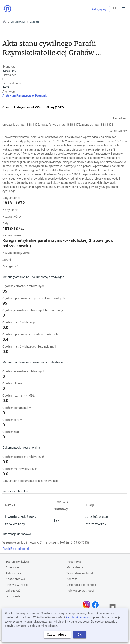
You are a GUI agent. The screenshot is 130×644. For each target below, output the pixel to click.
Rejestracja (74, 562)
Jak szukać (13, 591)
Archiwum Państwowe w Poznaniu (25, 96)
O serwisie (12, 567)
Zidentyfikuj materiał (80, 573)
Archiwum (18, 22)
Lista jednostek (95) (27, 107)
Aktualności (13, 573)
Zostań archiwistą (17, 562)
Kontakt (72, 579)
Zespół (35, 22)
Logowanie (13, 596)
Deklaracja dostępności (81, 585)
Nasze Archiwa (15, 579)
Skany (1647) (55, 107)
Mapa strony (75, 567)
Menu (124, 9)
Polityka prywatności (80, 591)
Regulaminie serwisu (79, 617)
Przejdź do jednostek (16, 549)
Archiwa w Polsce (17, 585)
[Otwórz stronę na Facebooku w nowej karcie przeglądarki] (96, 605)
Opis (6, 107)
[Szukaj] (115, 9)
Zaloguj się (99, 9)
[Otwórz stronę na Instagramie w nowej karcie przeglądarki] (87, 605)
